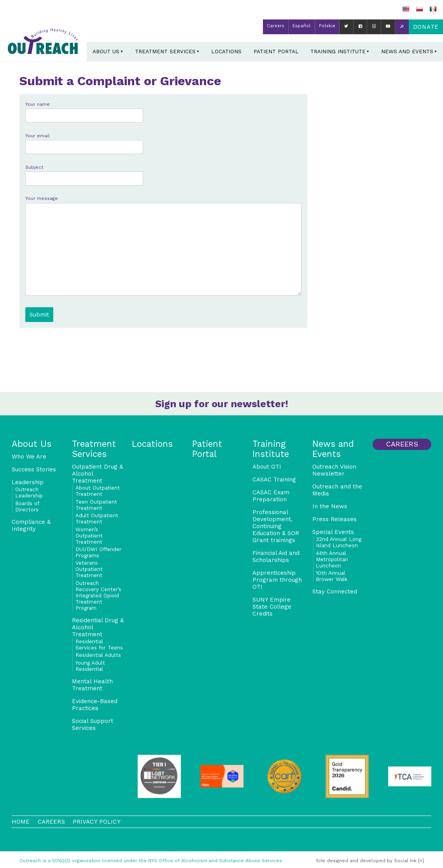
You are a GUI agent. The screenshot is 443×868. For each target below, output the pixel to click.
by (366, 861)
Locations (226, 51)
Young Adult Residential (90, 666)
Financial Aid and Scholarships (276, 556)
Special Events (333, 532)
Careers (276, 26)
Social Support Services (93, 724)
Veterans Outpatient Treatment (89, 569)
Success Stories (34, 469)
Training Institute (338, 51)
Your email (84, 141)
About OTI (267, 467)
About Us (106, 51)
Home (21, 822)
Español (302, 26)
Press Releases (334, 519)
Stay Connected (335, 591)
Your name (84, 110)
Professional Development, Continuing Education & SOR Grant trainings (276, 526)
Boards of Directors (27, 506)
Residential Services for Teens (99, 644)
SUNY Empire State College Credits (272, 607)
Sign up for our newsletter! (222, 404)
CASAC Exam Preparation (271, 496)
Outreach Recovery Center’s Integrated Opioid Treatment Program (98, 595)
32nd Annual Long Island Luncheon (339, 542)
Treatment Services (165, 51)
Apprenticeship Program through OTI (277, 580)
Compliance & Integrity (31, 525)
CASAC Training (274, 479)
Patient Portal (276, 51)
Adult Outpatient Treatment (97, 518)
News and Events (407, 51)
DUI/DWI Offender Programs (98, 552)
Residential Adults (98, 655)
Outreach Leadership (29, 492)
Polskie (327, 26)
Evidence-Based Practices (95, 705)
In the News (330, 506)
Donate (426, 27)
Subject (84, 173)
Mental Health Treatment (92, 685)
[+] (421, 861)
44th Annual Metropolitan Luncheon (332, 559)
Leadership (28, 482)
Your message (163, 246)
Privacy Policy (97, 822)
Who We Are (29, 457)
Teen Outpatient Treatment (96, 505)
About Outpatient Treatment (98, 491)
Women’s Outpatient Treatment (89, 535)
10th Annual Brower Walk (332, 576)
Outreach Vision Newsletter (334, 470)
